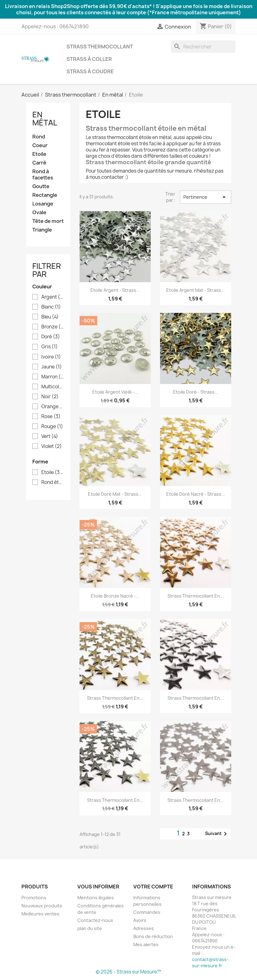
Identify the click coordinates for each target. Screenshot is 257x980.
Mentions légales (96, 898)
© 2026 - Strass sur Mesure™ (128, 972)
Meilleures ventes (40, 914)
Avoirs (140, 920)
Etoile (39, 154)
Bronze (53, 327)
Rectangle (45, 195)
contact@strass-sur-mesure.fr (210, 962)
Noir (50, 397)
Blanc (51, 307)
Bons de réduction (153, 936)
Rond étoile (53, 482)
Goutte (41, 186)
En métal (45, 119)
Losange (43, 204)
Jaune (52, 367)
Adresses (144, 928)
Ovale (39, 212)
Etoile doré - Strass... (196, 392)
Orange (53, 407)
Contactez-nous (95, 920)
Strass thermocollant (100, 47)
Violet (52, 446)
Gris (50, 347)
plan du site (90, 928)
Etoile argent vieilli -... (115, 392)
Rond (39, 137)
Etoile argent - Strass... (115, 290)
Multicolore (53, 387)
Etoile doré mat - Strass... (115, 494)
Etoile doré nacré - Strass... (196, 494)
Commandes (147, 912)
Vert (50, 436)
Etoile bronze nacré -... (115, 596)
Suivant (217, 834)
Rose (51, 417)
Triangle (42, 230)
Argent (53, 297)
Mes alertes (146, 944)
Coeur (40, 145)
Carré (39, 163)
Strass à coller (89, 59)
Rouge (52, 427)
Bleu (50, 317)
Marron (53, 377)
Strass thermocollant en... (196, 596)
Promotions (34, 898)
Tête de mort (48, 221)
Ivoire (51, 357)
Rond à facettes (43, 175)
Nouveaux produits (42, 906)
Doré (51, 337)
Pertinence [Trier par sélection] (205, 197)
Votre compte (153, 887)
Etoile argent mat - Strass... (195, 290)
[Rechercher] (203, 47)
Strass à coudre (90, 71)
